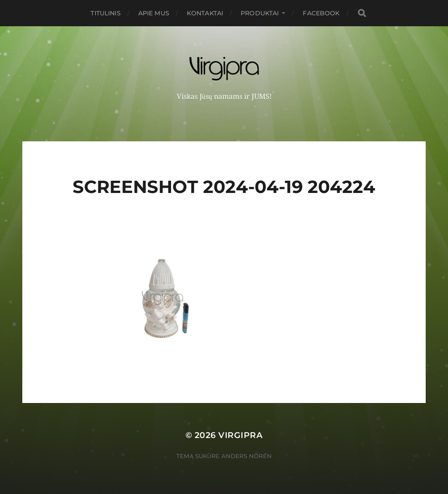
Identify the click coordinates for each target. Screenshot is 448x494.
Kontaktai (205, 13)
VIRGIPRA (240, 435)
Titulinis (105, 13)
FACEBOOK (321, 13)
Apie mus (154, 13)
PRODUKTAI (260, 13)
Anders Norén (247, 456)
